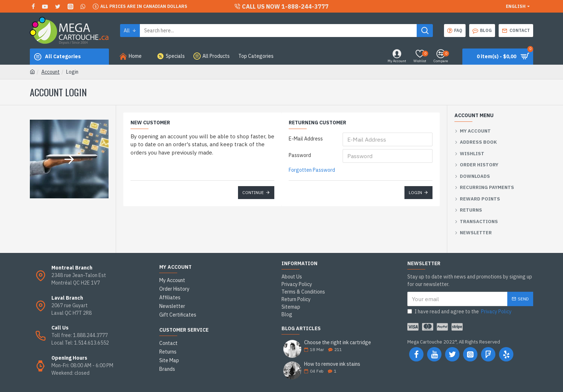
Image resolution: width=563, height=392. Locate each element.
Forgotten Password (312, 170)
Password (300, 155)
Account (51, 72)
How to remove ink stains (332, 364)
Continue (253, 192)
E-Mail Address (306, 139)
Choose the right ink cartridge (338, 343)
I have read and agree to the (460, 312)
